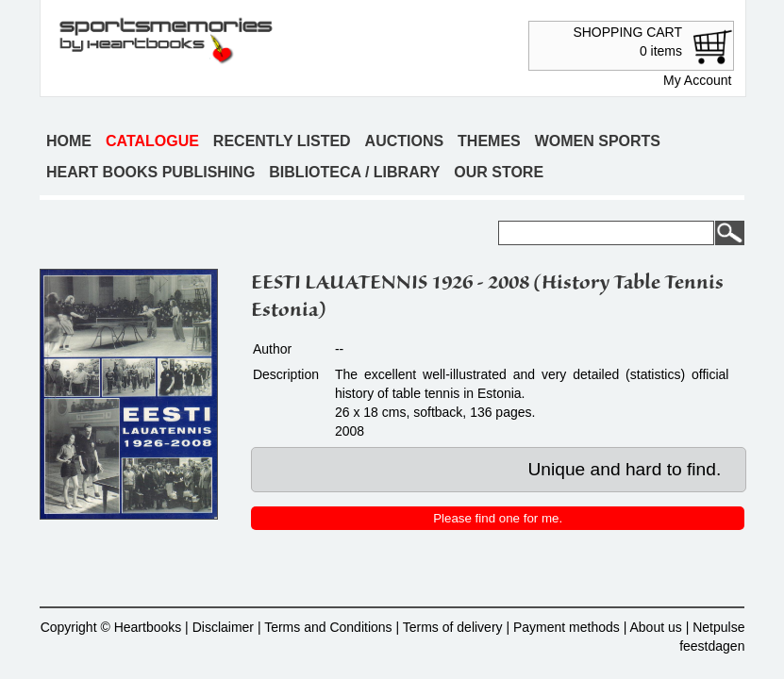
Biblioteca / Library (354, 172)
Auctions (405, 141)
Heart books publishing (150, 172)
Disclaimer (223, 627)
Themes (489, 141)
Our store (499, 172)
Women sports (598, 141)
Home (69, 141)
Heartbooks (148, 627)
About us (655, 627)
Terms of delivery (453, 627)
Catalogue (152, 141)
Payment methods (567, 627)
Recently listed (282, 141)
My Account (697, 80)
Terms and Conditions (328, 627)
